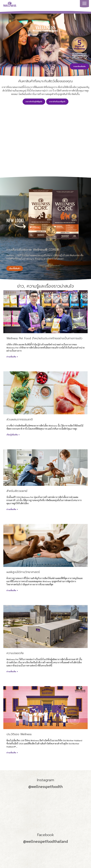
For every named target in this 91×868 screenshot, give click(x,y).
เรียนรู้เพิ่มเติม (13, 435)
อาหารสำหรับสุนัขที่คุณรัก (34, 102)
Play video (46, 136)
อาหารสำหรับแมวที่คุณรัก (57, 102)
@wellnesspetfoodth (46, 786)
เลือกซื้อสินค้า (15, 268)
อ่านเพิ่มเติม (12, 357)
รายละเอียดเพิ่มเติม (79, 66)
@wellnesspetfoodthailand (46, 841)
